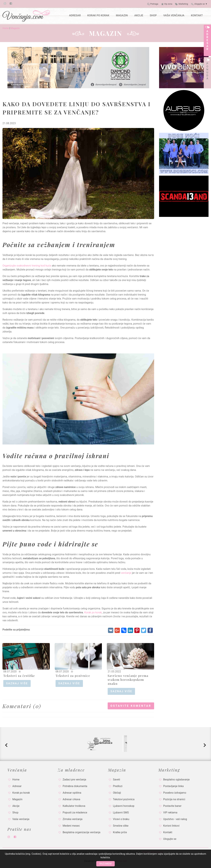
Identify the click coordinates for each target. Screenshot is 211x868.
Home (6, 28)
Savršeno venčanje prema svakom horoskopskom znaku (128, 679)
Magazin (15, 28)
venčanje (126, 573)
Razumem (105, 864)
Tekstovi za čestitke (19, 676)
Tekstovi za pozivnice (73, 676)
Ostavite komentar (131, 706)
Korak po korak (93, 612)
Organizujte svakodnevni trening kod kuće (27, 266)
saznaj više (17, 683)
